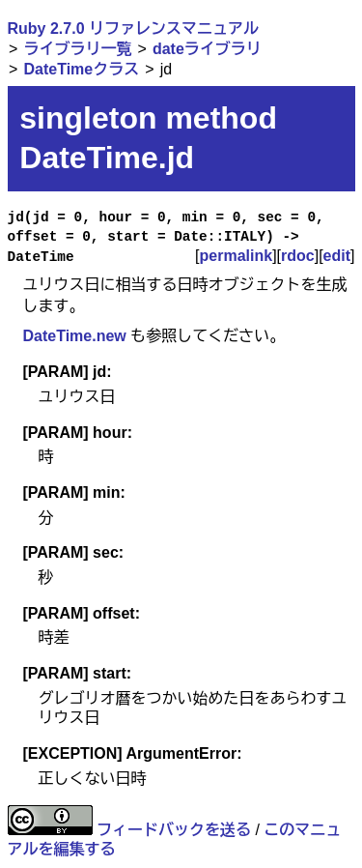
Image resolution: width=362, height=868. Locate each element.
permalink (237, 256)
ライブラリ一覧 (77, 49)
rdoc (298, 256)
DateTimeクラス (81, 69)
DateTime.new (75, 336)
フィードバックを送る (174, 830)
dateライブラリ (207, 49)
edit (337, 256)
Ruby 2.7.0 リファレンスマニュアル (133, 29)
